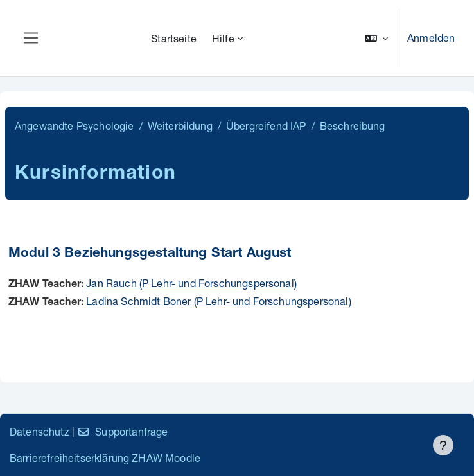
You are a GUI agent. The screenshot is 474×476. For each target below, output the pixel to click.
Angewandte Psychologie (75, 126)
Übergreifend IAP (266, 126)
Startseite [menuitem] (174, 38)
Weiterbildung (180, 126)
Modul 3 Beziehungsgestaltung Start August (150, 254)
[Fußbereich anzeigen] (443, 445)
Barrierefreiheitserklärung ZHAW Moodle (105, 458)
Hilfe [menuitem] (223, 38)
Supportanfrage (122, 431)
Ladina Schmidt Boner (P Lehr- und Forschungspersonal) (218, 301)
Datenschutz (39, 431)
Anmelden (431, 38)
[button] (376, 38)
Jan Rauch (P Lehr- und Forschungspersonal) (191, 283)
